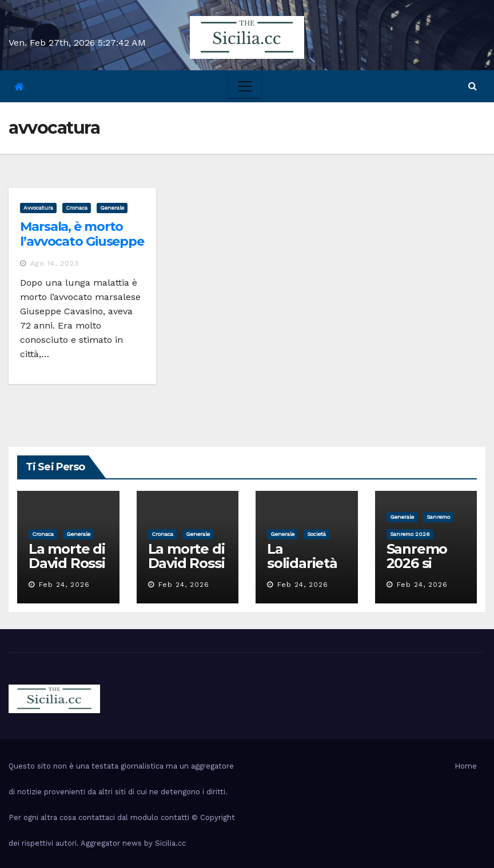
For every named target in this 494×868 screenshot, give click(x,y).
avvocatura (38, 208)
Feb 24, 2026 (64, 585)
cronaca (77, 208)
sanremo (438, 517)
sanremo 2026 (410, 534)
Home (466, 766)
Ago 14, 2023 (55, 263)
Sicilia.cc (170, 843)
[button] (473, 86)
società (316, 534)
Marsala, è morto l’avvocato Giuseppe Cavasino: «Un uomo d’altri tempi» (82, 249)
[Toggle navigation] (245, 86)
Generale (112, 208)
